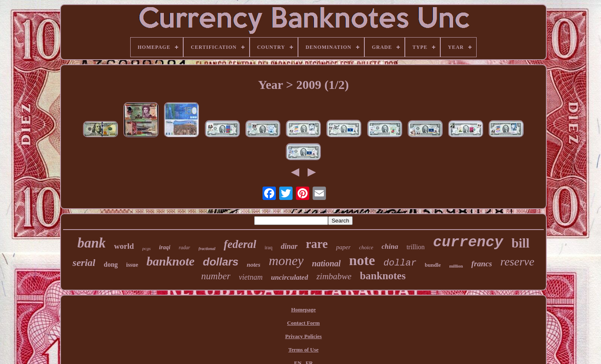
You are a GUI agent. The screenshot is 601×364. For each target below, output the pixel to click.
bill (521, 243)
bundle (433, 265)
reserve (517, 262)
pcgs (146, 248)
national (326, 263)
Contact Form (303, 323)
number (216, 276)
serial (84, 263)
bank (91, 243)
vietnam (251, 277)
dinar (289, 246)
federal (240, 244)
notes (254, 265)
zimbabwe (334, 276)
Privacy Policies (303, 336)
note (362, 260)
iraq (269, 248)
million (456, 266)
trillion (416, 247)
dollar (400, 263)
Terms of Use (303, 350)
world (124, 246)
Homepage (303, 310)
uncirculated (289, 277)
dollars (221, 262)
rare (317, 244)
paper (343, 247)
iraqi (165, 247)
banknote (170, 261)
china (390, 246)
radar (184, 248)
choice (366, 247)
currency (468, 243)
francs (482, 264)
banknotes (383, 276)
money (286, 260)
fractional (207, 249)
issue (132, 265)
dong (111, 264)
